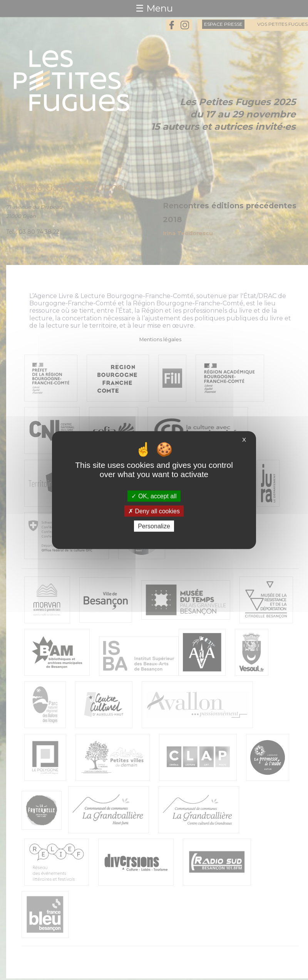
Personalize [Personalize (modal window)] (154, 526)
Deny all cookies (154, 511)
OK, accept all (154, 496)
